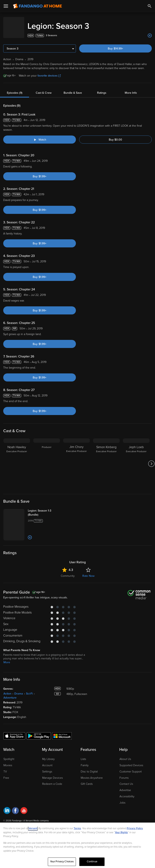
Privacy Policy (135, 828)
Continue (92, 862)
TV (5, 768)
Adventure (10, 694)
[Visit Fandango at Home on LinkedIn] (7, 807)
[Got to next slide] (151, 460)
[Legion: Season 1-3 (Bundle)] (44, 509)
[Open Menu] (6, 6)
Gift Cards (87, 780)
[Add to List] (150, 32)
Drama (19, 690)
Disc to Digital (89, 768)
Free (6, 774)
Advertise (125, 786)
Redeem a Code (52, 780)
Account (47, 761)
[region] (77, 845)
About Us (125, 755)
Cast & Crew (44, 89)
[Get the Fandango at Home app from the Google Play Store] (39, 732)
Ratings (102, 89)
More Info (131, 89)
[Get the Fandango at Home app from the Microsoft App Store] (62, 732)
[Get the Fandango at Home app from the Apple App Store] (14, 732)
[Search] (150, 6)
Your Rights (121, 832)
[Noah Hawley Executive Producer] (17, 460)
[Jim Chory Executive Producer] (76, 460)
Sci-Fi (29, 690)
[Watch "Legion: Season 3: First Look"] (40, 136)
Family (85, 761)
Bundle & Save (73, 89)
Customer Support (131, 768)
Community (68, 572)
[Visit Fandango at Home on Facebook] (15, 807)
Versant (33, 828)
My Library (48, 755)
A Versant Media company (36, 817)
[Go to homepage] (37, 6)
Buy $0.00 (115, 136)
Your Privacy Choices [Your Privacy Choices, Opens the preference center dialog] (62, 862)
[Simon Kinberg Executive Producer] (106, 460)
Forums (124, 774)
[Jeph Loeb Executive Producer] (136, 460)
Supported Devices (131, 761)
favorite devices (49, 72)
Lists (83, 755)
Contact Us (126, 780)
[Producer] (47, 460)
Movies (8, 761)
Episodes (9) (15, 89)
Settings (47, 768)
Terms (77, 828)
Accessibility (127, 792)
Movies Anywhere (92, 774)
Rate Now (88, 572)
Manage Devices (52, 774)
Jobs (122, 799)
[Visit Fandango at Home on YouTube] (24, 807)
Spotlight (9, 755)
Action (7, 690)
